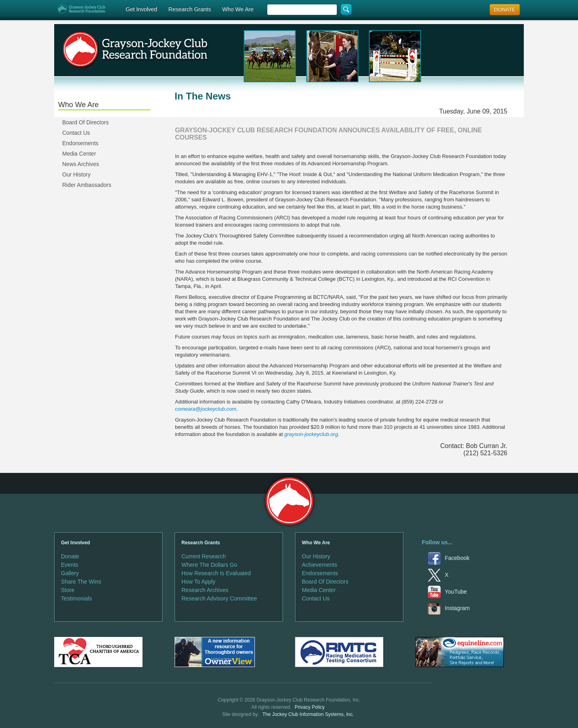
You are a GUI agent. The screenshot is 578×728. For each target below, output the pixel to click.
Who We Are (238, 9)
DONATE (505, 9)
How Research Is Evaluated (216, 573)
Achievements (320, 565)
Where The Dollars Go (209, 565)
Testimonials (76, 598)
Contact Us (76, 133)
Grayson (289, 501)
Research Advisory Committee (219, 598)
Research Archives (205, 590)
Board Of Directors (85, 122)
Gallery (70, 573)
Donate (70, 556)
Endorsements (80, 143)
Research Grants (190, 9)
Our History (76, 174)
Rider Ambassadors (87, 185)
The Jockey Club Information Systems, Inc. (308, 714)
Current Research (204, 556)
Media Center (79, 154)
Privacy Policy (310, 707)
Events (70, 565)
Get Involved (141, 9)
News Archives (81, 164)
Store (68, 590)
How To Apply (198, 582)
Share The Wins (81, 582)
